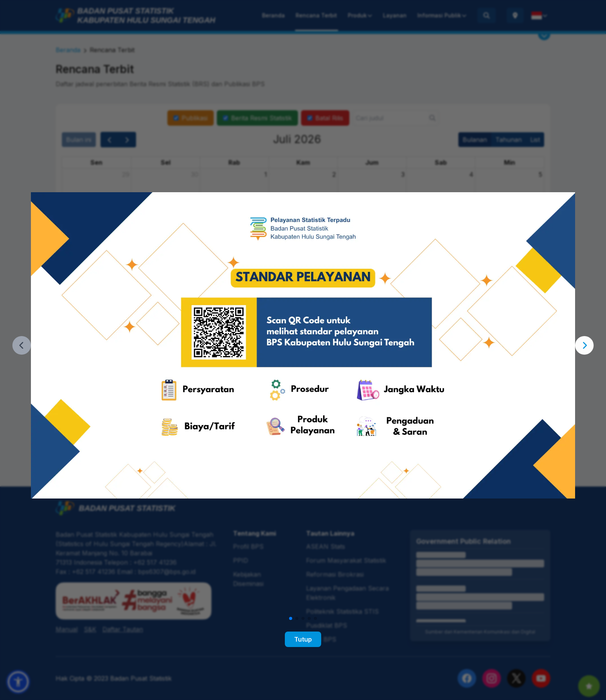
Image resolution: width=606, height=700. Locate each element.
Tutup (303, 639)
